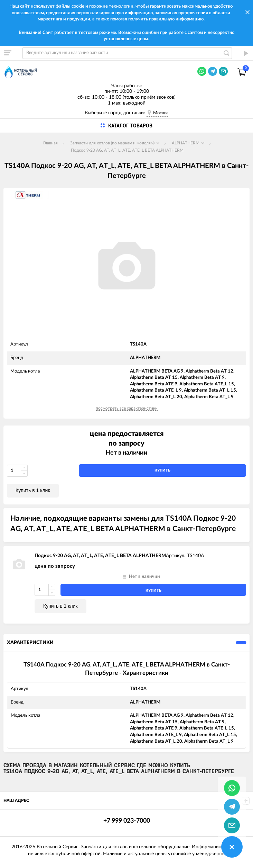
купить (162, 470)
